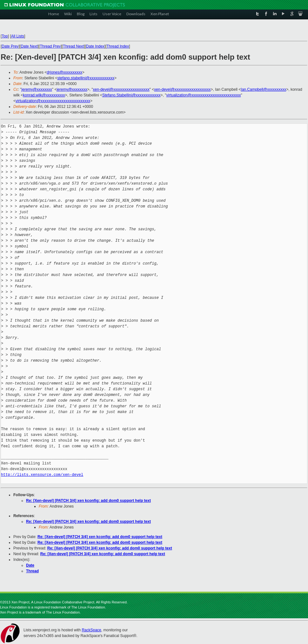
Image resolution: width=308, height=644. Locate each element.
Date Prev (10, 46)
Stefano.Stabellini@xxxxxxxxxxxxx (131, 95)
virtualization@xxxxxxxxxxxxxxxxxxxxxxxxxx (204, 95)
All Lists (18, 36)
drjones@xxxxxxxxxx (64, 72)
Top (5, 36)
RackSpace (91, 630)
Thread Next (73, 46)
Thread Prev (50, 46)
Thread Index (118, 46)
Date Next (29, 46)
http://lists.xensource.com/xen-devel (42, 475)
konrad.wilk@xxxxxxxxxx (44, 95)
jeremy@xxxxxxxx (37, 89)
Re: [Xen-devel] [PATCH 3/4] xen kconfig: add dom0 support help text (88, 501)
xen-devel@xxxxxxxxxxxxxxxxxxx (121, 89)
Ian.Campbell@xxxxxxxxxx (263, 89)
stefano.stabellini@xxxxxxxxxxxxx (86, 78)
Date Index (95, 46)
